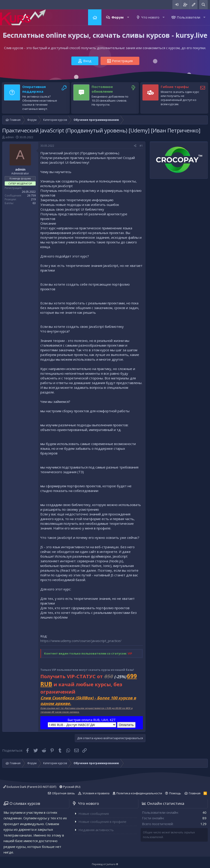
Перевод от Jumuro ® (105, 864)
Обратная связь (63, 793)
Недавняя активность (96, 830)
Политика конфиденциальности (139, 793)
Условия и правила (96, 793)
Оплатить (126, 725)
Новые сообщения (94, 814)
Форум (117, 17)
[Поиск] (203, 5)
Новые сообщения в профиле (102, 822)
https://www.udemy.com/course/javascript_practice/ (81, 641)
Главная (95, 17)
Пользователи (188, 17)
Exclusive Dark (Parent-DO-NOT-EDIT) (30, 787)
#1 (141, 146)
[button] (128, 17)
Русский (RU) (70, 787)
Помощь (175, 793)
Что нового (150, 17)
